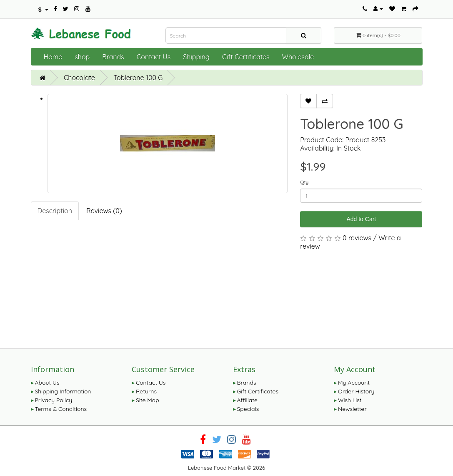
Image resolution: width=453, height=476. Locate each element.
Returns (146, 391)
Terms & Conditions (61, 409)
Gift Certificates (246, 57)
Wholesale (298, 57)
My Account (354, 383)
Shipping (196, 57)
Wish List (350, 400)
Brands (113, 57)
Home (53, 57)
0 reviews (357, 238)
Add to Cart (361, 219)
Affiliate (247, 400)
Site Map (148, 400)
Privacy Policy (54, 400)
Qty (304, 182)
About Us (47, 383)
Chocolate (79, 78)
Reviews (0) (104, 211)
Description (55, 211)
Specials (248, 409)
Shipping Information (63, 391)
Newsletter (352, 409)
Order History (356, 391)
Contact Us (154, 57)
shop (82, 57)
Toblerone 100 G (138, 78)
